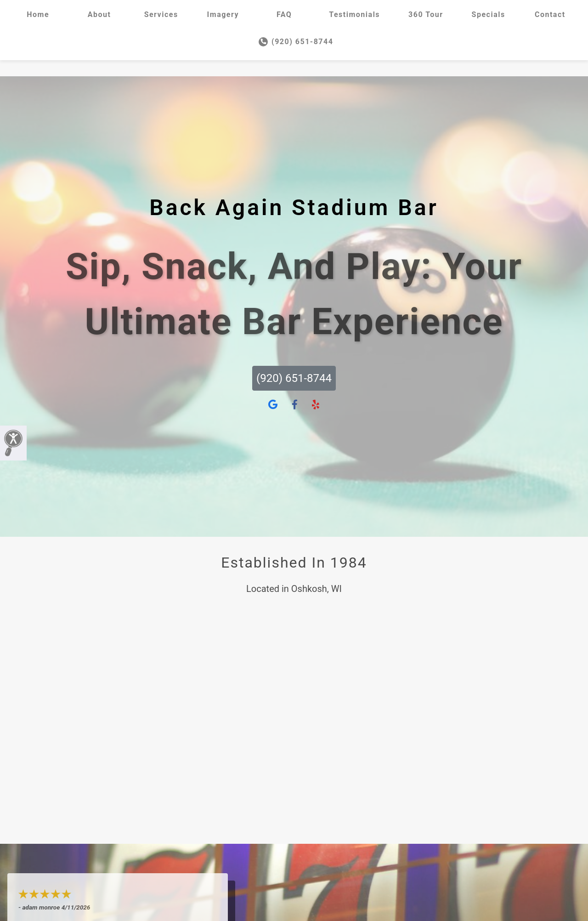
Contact (550, 14)
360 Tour (426, 14)
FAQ (284, 14)
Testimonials (354, 14)
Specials (489, 14)
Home (38, 14)
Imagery (223, 14)
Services (161, 14)
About (99, 14)
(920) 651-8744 (296, 42)
